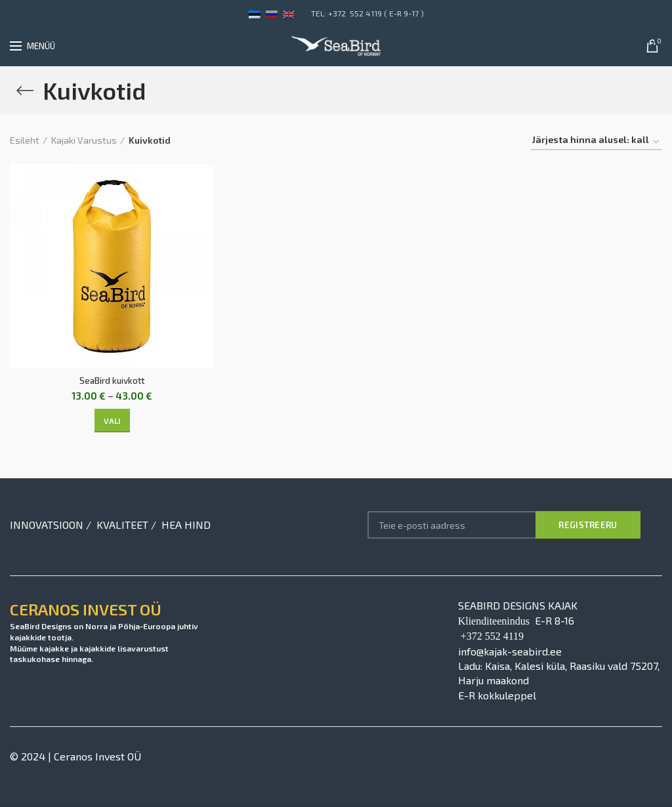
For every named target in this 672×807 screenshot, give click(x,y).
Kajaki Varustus (84, 140)
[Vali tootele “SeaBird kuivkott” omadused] (112, 421)
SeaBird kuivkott (112, 381)
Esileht (25, 140)
